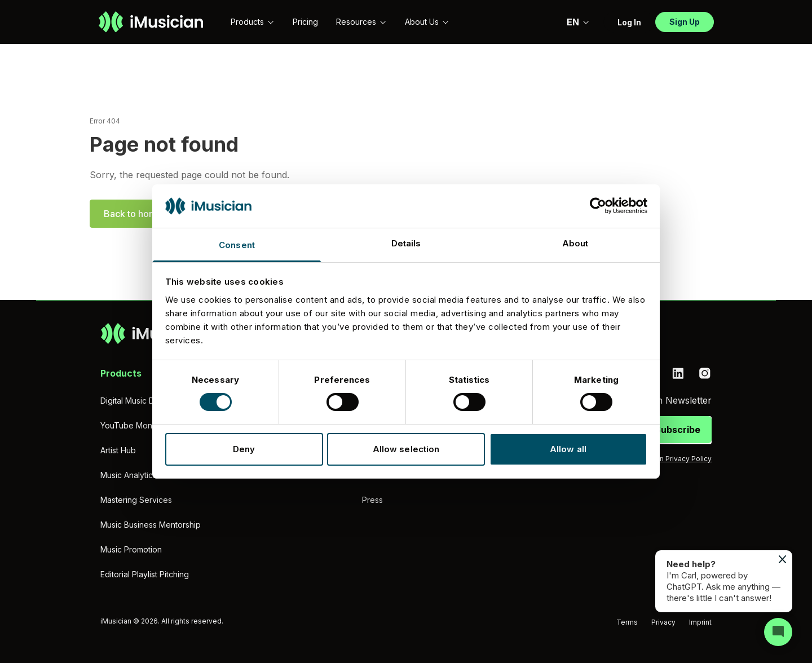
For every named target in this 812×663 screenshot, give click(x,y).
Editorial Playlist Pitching (145, 574)
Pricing (305, 22)
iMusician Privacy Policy (672, 459)
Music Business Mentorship (151, 525)
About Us (427, 22)
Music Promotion (131, 549)
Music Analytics (129, 475)
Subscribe (678, 430)
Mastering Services (136, 500)
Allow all (568, 449)
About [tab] (575, 243)
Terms (627, 622)
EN (578, 22)
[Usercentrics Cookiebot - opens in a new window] (598, 206)
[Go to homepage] (151, 22)
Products (253, 22)
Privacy (663, 622)
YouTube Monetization (142, 425)
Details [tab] (406, 243)
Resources (361, 22)
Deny (244, 449)
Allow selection (406, 449)
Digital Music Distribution (145, 401)
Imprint (700, 622)
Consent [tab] (237, 245)
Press (372, 500)
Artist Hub (118, 450)
